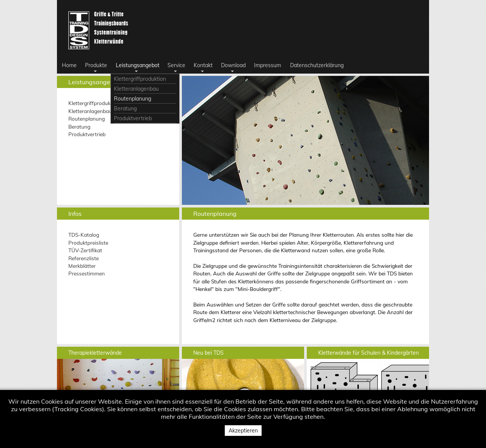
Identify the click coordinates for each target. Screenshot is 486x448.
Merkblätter (82, 266)
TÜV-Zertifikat (85, 250)
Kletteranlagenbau (90, 111)
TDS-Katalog (84, 235)
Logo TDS (100, 30)
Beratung (79, 127)
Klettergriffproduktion (94, 103)
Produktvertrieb (87, 134)
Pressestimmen (87, 273)
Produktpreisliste (88, 243)
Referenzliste (84, 258)
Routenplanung (87, 119)
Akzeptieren (243, 431)
